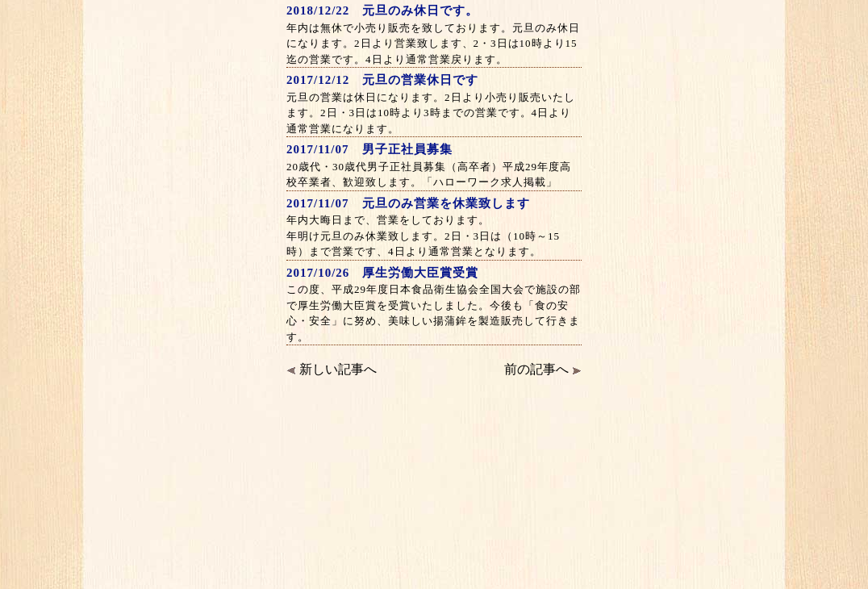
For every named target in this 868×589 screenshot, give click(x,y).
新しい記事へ (332, 369)
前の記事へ (543, 369)
